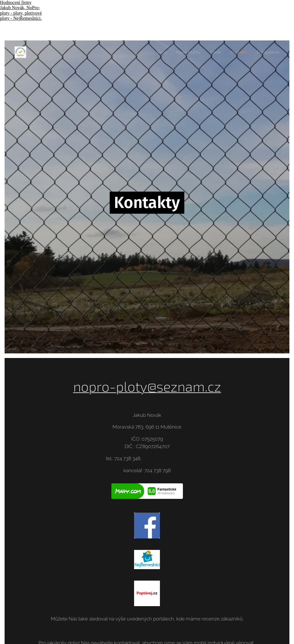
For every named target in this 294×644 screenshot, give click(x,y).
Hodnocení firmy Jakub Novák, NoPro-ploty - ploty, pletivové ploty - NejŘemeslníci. (21, 10)
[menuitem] (158, 52)
